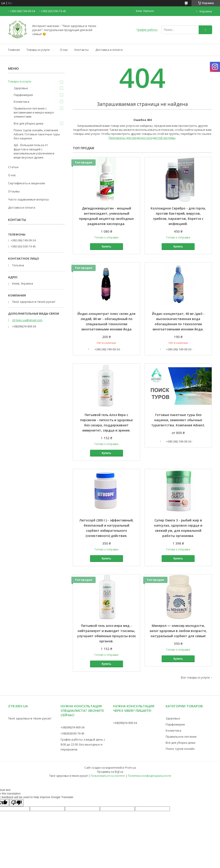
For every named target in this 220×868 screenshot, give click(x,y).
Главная (14, 50)
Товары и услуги (38, 50)
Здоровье (21, 88)
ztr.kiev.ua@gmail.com (27, 320)
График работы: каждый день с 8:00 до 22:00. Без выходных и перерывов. (83, 744)
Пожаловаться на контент (108, 776)
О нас (64, 50)
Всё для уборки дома (29, 123)
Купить (106, 247)
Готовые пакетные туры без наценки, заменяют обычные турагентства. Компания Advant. (178, 420)
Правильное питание (181, 737)
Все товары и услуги (195, 677)
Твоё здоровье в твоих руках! (30, 718)
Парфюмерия (23, 95)
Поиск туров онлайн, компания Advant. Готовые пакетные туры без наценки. (37, 134)
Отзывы (14, 191)
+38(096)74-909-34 (73, 727)
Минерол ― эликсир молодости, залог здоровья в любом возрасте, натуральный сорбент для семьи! (178, 631)
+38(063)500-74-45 (73, 733)
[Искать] (205, 30)
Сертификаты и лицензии (26, 183)
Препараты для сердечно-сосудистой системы (142, 138)
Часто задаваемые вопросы (29, 199)
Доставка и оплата (109, 50)
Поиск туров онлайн (180, 749)
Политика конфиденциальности (150, 776)
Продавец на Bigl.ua (110, 772)
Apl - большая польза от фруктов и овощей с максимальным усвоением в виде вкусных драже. (34, 151)
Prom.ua (130, 768)
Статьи (13, 167)
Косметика (21, 102)
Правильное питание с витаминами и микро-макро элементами (34, 112)
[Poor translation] (16, 803)
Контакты (82, 50)
